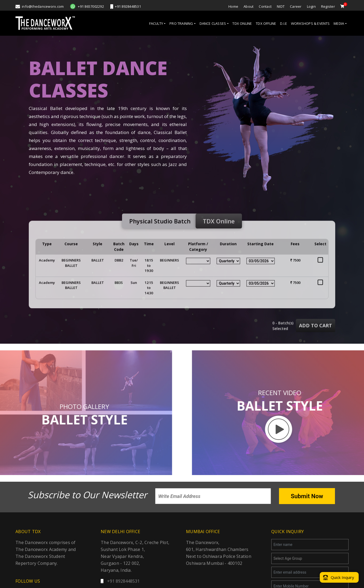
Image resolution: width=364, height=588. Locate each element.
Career (296, 6)
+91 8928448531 (126, 6)
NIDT (281, 6)
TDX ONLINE (242, 23)
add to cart (316, 336)
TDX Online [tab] (219, 231)
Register (328, 6)
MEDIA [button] (339, 23)
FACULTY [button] (156, 23)
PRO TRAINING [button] (181, 23)
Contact (265, 6)
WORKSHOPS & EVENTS (310, 23)
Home (233, 6)
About (248, 6)
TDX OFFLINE (266, 23)
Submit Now (307, 496)
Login (311, 6)
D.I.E (284, 23)
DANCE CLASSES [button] (213, 23)
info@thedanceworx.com (40, 6)
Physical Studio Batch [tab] (160, 231)
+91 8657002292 (87, 6)
